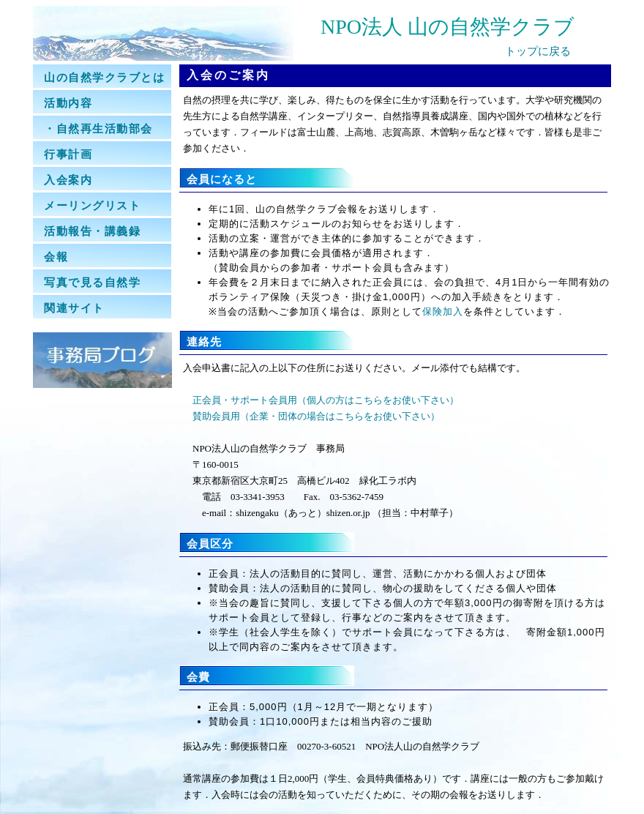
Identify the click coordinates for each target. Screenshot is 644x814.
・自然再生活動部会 (98, 128)
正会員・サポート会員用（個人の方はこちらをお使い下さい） (326, 400)
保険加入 (443, 311)
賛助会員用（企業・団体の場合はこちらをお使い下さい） (316, 416)
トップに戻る (538, 51)
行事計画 (68, 154)
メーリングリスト (92, 205)
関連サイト (74, 308)
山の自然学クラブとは (104, 77)
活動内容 (68, 103)
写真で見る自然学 (92, 282)
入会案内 (68, 180)
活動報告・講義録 (92, 231)
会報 (56, 257)
